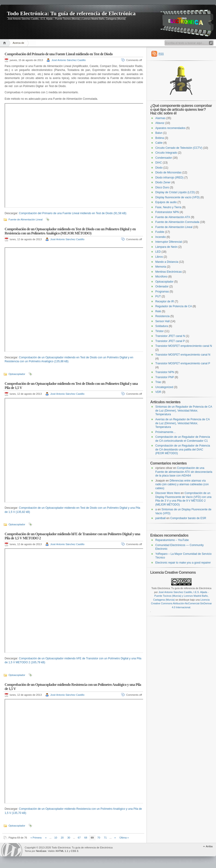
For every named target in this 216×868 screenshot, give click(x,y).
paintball (160, 518)
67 (79, 838)
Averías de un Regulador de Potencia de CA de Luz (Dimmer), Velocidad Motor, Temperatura (182, 423)
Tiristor (159, 331)
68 (86, 838)
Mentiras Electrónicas (169, 272)
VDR (158, 392)
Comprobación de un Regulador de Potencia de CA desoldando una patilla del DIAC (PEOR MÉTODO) (183, 449)
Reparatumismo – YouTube (172, 540)
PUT (158, 296)
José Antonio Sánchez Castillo (69, 60)
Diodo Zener (163, 182)
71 (105, 838)
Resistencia (162, 316)
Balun (159, 133)
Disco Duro (162, 187)
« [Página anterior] (46, 838)
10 (56, 838)
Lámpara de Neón (166, 247)
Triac (158, 382)
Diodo (159, 168)
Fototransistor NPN (167, 212)
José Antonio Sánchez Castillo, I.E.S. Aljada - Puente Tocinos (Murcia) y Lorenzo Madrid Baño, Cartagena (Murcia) (181, 596)
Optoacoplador (17, 374)
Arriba (209, 846)
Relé (158, 311)
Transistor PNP (165, 377)
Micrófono (161, 277)
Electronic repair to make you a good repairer (183, 563)
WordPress (12, 850)
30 (69, 838)
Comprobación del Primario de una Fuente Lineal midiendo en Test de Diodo (59, 54)
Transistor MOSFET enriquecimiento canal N (183, 355)
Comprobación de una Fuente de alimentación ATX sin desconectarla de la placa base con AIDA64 (184, 472)
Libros (159, 257)
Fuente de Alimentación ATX (173, 217)
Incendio (160, 237)
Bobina (160, 138)
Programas (162, 292)
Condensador (164, 158)
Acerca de (18, 43)
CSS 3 (75, 851)
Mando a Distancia (167, 262)
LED (158, 252)
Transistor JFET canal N (170, 336)
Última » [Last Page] (124, 838)
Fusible (160, 232)
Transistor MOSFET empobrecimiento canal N (184, 346)
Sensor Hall (162, 321)
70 (99, 838)
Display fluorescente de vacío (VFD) (177, 197)
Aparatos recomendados (170, 128)
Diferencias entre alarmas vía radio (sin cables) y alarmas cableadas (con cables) (182, 484)
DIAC (159, 163)
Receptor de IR (165, 301)
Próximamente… (166, 432)
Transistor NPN (165, 372)
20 (62, 838)
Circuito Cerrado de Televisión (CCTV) (179, 148)
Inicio (5, 43)
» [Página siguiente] (115, 838)
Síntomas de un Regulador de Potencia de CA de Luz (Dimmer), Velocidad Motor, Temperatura (184, 411)
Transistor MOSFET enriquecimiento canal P (183, 363)
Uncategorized (164, 387)
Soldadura (162, 326)
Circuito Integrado (166, 153)
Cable (159, 143)
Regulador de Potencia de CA (174, 306)
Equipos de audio (166, 202)
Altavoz (160, 123)
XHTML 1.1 (62, 851)
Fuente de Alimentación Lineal (25, 219)
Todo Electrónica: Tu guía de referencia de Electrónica (71, 13)
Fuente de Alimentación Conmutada (177, 222)
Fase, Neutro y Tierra (168, 207)
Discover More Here (168, 493)
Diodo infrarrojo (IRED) (169, 178)
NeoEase (41, 851)
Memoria (161, 267)
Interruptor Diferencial (169, 242)
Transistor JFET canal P (170, 341)
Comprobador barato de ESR (188, 518)
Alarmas (160, 118)
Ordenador (162, 286)
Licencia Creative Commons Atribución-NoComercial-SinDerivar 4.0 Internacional (181, 604)
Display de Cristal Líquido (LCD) (175, 192)
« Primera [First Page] (36, 838)
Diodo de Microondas (168, 172)
